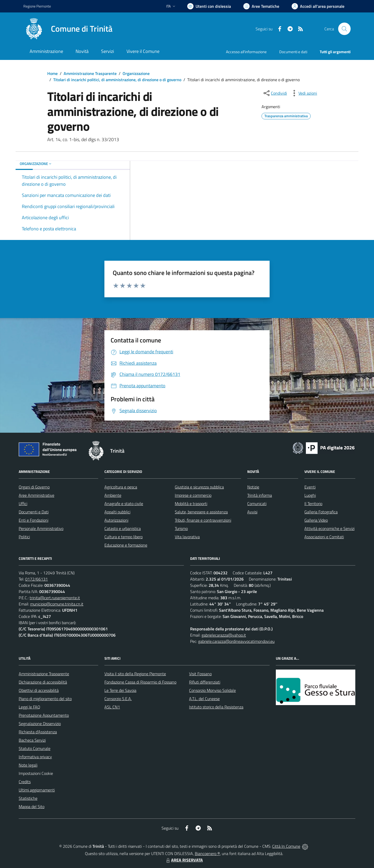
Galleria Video (316, 520)
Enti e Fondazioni (34, 520)
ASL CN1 (112, 707)
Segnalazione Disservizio (40, 724)
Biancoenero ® (207, 853)
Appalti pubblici (117, 512)
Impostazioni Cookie (36, 773)
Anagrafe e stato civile (124, 504)
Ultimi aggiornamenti (37, 790)
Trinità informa (260, 495)
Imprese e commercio (193, 495)
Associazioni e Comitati (324, 537)
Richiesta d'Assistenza (38, 732)
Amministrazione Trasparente (90, 73)
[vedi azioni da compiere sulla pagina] (304, 93)
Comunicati (257, 504)
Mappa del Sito (32, 807)
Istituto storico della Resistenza (216, 707)
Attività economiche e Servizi (329, 528)
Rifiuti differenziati (205, 682)
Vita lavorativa (187, 537)
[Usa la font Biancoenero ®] (209, 6)
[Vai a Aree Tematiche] (261, 6)
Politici (24, 537)
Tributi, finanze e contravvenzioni (203, 520)
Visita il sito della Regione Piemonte (135, 674)
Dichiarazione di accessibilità (43, 682)
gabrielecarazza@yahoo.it (224, 635)
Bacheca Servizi (32, 740)
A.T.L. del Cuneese (204, 699)
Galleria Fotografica (321, 512)
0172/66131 (36, 579)
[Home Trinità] (68, 29)
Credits (25, 782)
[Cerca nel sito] (344, 29)
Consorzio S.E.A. (118, 699)
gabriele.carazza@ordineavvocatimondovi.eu (236, 641)
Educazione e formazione (126, 545)
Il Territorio (313, 504)
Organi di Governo (34, 487)
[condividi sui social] (275, 93)
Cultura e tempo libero (123, 537)
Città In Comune (286, 846)
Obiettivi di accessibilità (39, 690)
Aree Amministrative (36, 495)
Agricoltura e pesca (121, 487)
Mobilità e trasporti (191, 504)
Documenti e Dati (34, 512)
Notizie (253, 487)
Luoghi (310, 495)
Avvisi (252, 512)
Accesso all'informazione (246, 52)
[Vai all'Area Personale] (318, 6)
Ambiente (113, 495)
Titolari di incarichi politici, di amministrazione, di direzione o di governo (117, 80)
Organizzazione (136, 73)
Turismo (181, 528)
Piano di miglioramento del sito (45, 699)
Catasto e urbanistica (123, 528)
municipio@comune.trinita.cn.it (57, 604)
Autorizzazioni (116, 520)
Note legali (28, 765)
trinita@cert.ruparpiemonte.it (55, 598)
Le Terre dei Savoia (120, 690)
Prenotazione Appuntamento (44, 715)
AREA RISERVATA (184, 860)
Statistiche (28, 798)
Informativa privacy (35, 757)
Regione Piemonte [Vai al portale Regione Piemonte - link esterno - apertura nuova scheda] (37, 6)
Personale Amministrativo (41, 528)
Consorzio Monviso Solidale (212, 690)
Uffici (23, 504)
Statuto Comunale (35, 748)
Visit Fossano (200, 674)
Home (52, 73)
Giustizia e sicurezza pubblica (199, 487)
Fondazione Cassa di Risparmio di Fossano (140, 682)
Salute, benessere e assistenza (201, 512)
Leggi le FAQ (29, 707)
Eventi (310, 487)
